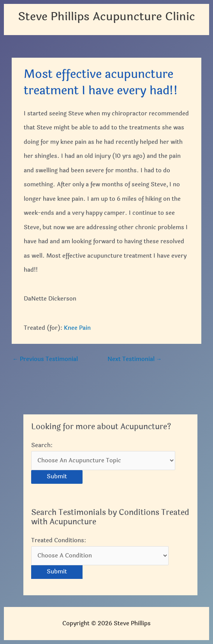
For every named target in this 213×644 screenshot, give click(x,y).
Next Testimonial (135, 359)
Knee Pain (77, 328)
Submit (57, 477)
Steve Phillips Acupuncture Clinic (106, 17)
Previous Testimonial (45, 359)
